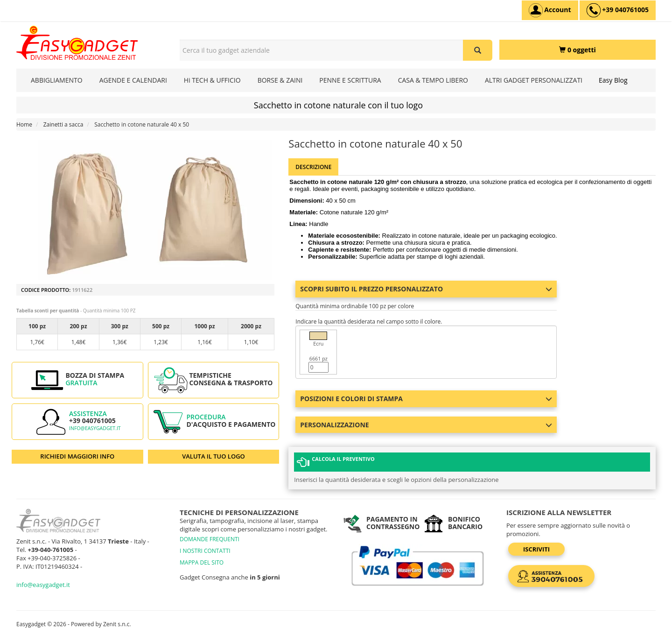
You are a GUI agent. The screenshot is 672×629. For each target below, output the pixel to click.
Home (24, 124)
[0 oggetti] (577, 50)
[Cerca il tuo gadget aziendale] (478, 50)
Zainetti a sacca (63, 124)
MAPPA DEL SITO (202, 558)
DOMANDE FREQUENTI (210, 535)
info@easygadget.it (95, 428)
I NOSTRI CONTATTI (205, 547)
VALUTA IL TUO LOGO (213, 456)
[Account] (550, 10)
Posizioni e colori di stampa (426, 399)
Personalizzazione (426, 425)
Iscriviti (536, 545)
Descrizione (313, 167)
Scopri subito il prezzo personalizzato (426, 289)
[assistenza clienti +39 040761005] (618, 10)
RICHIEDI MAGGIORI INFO (77, 456)
